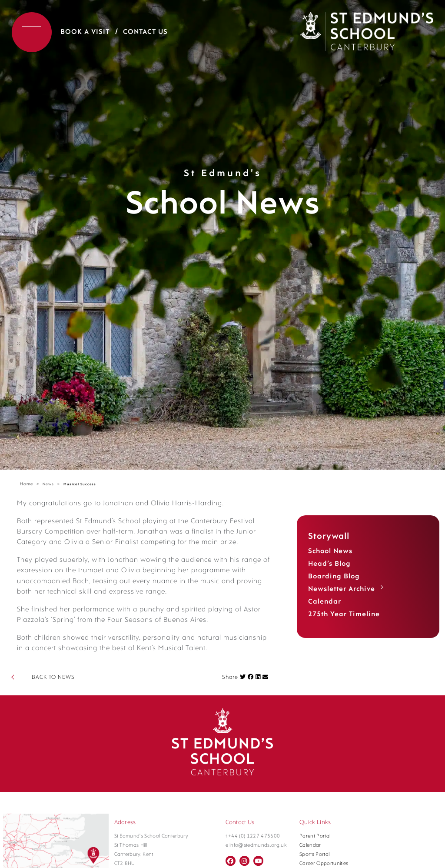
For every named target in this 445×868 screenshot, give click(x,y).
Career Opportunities (324, 864)
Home (27, 484)
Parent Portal (315, 836)
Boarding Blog (334, 577)
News (48, 484)
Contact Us (145, 32)
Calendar (325, 602)
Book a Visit (85, 32)
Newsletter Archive (342, 589)
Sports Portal (314, 855)
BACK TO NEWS (53, 677)
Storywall (329, 537)
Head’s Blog (329, 564)
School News (330, 551)
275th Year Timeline (344, 614)
